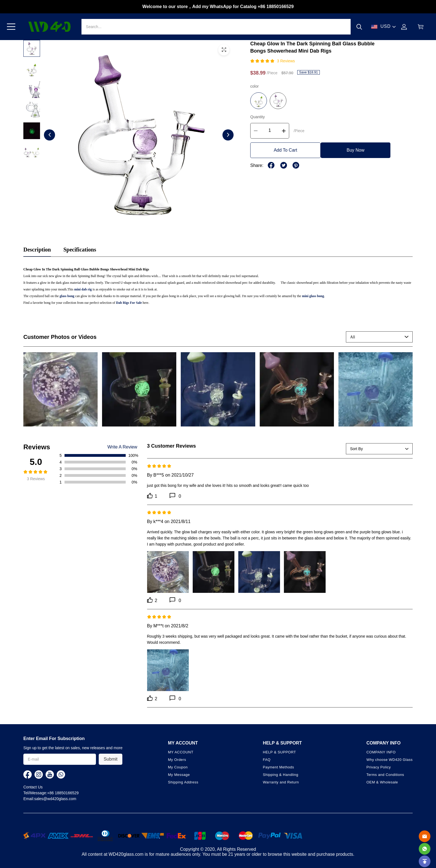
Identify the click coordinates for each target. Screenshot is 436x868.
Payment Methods (278, 767)
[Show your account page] (404, 27)
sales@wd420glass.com (55, 799)
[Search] (216, 27)
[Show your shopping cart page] (421, 27)
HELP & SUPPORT (279, 752)
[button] (11, 27)
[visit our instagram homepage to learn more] (39, 775)
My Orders (177, 760)
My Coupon (178, 767)
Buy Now (355, 150)
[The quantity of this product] (270, 131)
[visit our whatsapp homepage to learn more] (61, 775)
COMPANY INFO (381, 752)
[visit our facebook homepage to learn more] (28, 775)
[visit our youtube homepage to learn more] (50, 775)
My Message (179, 775)
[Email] (425, 836)
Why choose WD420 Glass (390, 760)
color (254, 86)
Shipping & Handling (280, 775)
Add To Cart (285, 150)
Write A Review (122, 447)
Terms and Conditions (385, 775)
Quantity (257, 117)
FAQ (267, 760)
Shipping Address (183, 782)
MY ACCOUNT (181, 752)
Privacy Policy (379, 767)
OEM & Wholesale (382, 782)
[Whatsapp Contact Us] (425, 849)
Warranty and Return (281, 782)
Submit (111, 759)
